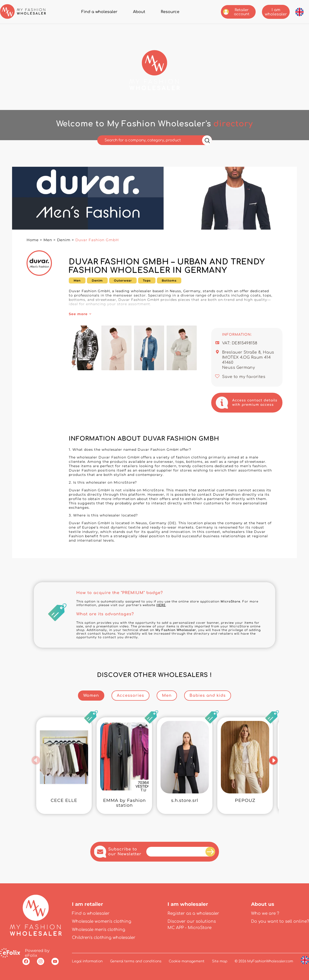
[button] (36, 760)
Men (48, 240)
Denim (64, 240)
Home (33, 240)
